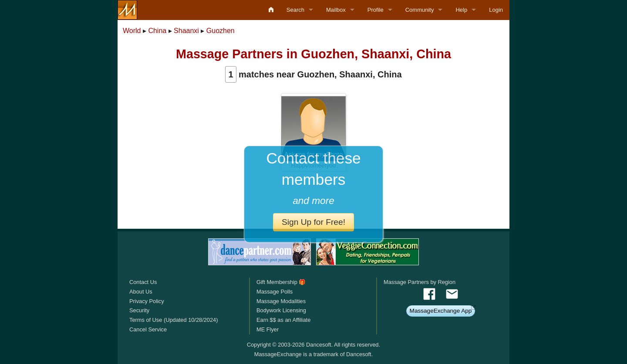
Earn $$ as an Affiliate (283, 320)
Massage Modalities (281, 301)
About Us (141, 292)
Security (139, 310)
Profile (376, 10)
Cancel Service (148, 329)
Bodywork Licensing (281, 310)
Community (420, 10)
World (132, 31)
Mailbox (336, 10)
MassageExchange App (441, 311)
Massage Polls (275, 292)
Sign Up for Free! (313, 222)
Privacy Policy (147, 301)
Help (461, 10)
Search (295, 10)
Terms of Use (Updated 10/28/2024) (174, 320)
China (157, 31)
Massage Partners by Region (420, 282)
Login (496, 10)
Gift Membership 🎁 (281, 282)
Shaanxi (186, 31)
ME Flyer (268, 329)
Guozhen (221, 31)
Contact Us (143, 282)
